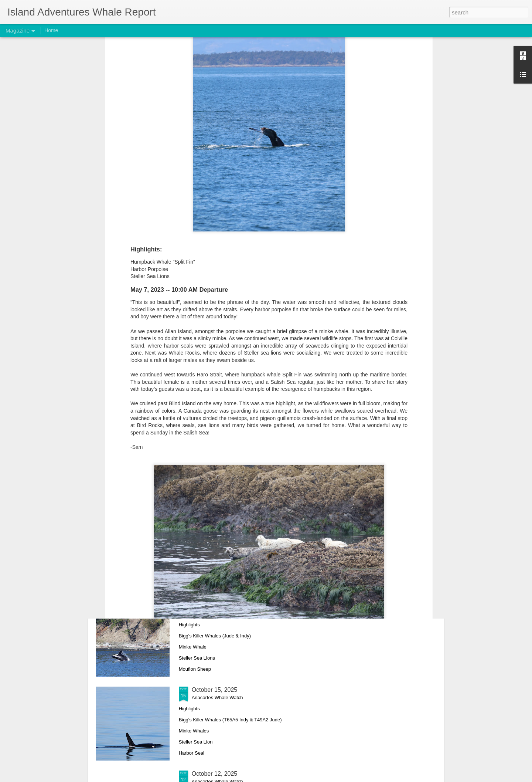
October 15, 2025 (215, 690)
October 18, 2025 (215, 522)
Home (51, 30)
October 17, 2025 (215, 606)
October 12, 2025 (215, 774)
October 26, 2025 (215, 438)
